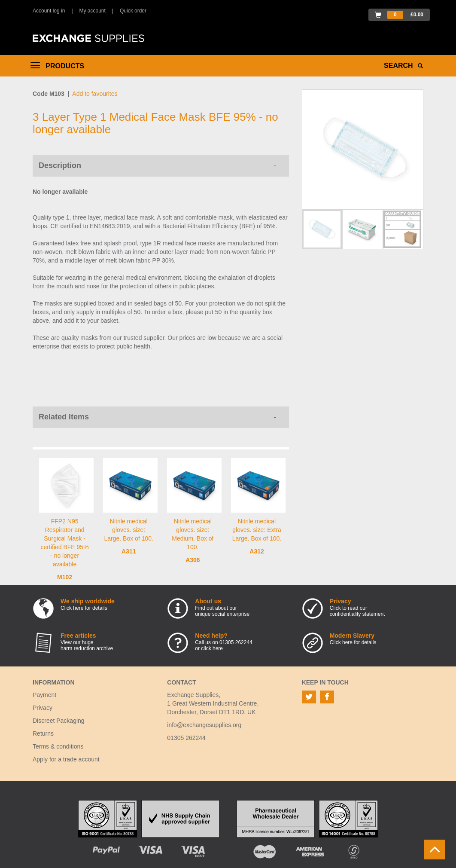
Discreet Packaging (59, 721)
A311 (129, 551)
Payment (44, 695)
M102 (65, 577)
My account (93, 11)
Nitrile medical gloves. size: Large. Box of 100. (129, 530)
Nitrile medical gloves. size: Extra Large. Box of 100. (257, 530)
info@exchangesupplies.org (204, 725)
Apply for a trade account (66, 759)
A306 (193, 560)
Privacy (43, 708)
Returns (43, 734)
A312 (257, 551)
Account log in (49, 11)
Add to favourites (95, 94)
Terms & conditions (58, 746)
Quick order (133, 11)
